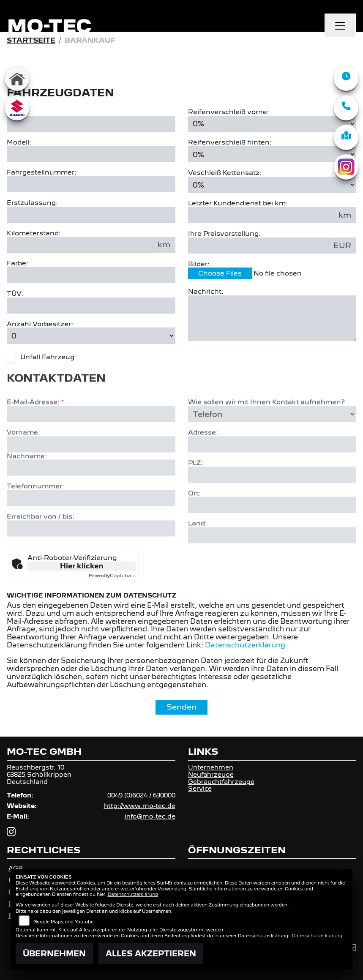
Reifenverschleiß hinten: (230, 142)
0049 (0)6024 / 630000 (141, 795)
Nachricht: (206, 292)
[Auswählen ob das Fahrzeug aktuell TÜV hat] (91, 306)
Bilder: (199, 264)
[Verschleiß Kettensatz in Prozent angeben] (272, 185)
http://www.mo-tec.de (140, 806)
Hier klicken (82, 566)
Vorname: (23, 459)
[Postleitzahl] (272, 501)
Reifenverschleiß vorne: (229, 112)
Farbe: (18, 264)
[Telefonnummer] (91, 524)
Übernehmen (54, 954)
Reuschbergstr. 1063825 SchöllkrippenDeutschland (39, 774)
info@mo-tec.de (150, 816)
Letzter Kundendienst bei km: (238, 204)
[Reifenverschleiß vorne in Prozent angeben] (272, 124)
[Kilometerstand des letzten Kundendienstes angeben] (261, 215)
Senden (181, 707)
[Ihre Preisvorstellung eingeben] (259, 246)
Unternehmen (211, 767)
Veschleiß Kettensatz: (225, 173)
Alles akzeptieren (151, 954)
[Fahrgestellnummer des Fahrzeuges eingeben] (91, 184)
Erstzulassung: (32, 203)
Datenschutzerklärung (245, 645)
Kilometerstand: (34, 233)
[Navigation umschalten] (340, 26)
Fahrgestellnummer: (42, 173)
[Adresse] (272, 471)
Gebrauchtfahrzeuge (221, 782)
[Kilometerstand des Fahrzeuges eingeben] (80, 245)
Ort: (194, 520)
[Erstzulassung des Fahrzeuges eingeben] (91, 215)
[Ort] (272, 531)
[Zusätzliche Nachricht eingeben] (272, 318)
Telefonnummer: (35, 513)
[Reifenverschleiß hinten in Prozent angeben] (272, 154)
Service (200, 788)
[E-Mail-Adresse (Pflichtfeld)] (91, 440)
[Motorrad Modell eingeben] (91, 154)
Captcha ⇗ (112, 576)
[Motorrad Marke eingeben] (91, 124)
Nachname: (27, 482)
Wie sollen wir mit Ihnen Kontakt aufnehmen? (266, 429)
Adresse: (203, 459)
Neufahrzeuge (211, 774)
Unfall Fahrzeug (47, 357)
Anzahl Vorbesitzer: (40, 324)
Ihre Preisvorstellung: (224, 234)
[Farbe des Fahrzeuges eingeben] (91, 275)
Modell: (19, 142)
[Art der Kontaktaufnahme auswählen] (272, 440)
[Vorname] (91, 470)
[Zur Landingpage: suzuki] (17, 108)
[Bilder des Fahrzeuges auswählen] (272, 275)
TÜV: (15, 294)
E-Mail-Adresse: (35, 429)
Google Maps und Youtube (63, 922)
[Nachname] (91, 494)
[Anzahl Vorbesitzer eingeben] (91, 336)
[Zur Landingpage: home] (17, 78)
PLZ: (196, 489)
